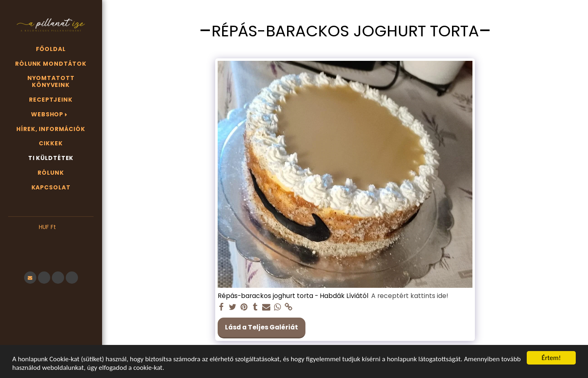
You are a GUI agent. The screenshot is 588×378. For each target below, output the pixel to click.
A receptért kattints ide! (410, 296)
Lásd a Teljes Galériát (262, 327)
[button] (51, 240)
